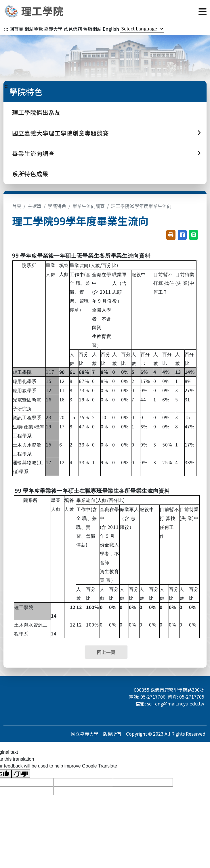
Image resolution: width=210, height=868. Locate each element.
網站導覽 (34, 29)
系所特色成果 (30, 174)
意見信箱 (73, 29)
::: (6, 29)
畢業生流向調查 (89, 206)
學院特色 (57, 206)
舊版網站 (92, 29)
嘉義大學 (53, 29)
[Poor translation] (21, 774)
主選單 (35, 206)
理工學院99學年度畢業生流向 (141, 206)
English (111, 29)
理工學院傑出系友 (36, 112)
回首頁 (16, 29)
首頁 (17, 206)
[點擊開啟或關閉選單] (203, 11)
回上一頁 (106, 652)
